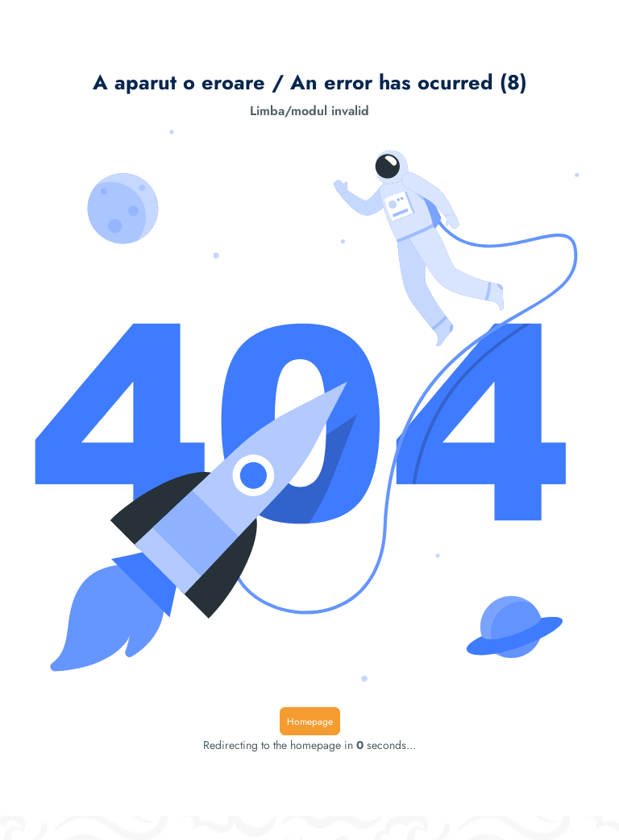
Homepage (310, 722)
